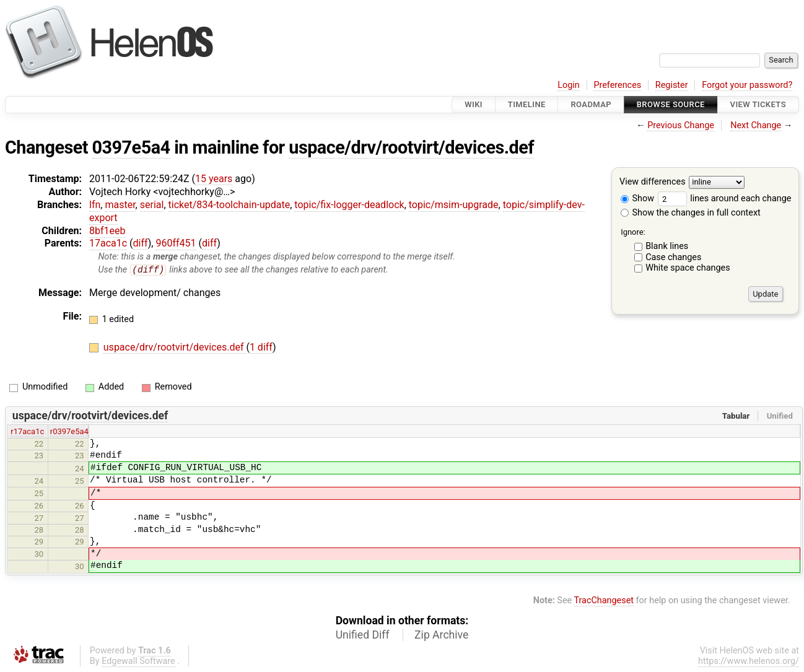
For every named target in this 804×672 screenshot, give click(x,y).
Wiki (474, 104)
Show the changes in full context (691, 213)
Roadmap (591, 104)
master (120, 205)
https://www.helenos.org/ (749, 662)
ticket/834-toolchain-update (229, 205)
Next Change (756, 125)
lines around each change (725, 199)
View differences (653, 182)
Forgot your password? (747, 85)
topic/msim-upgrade (454, 205)
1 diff (261, 348)
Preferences (617, 85)
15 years (214, 179)
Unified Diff (363, 635)
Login (569, 85)
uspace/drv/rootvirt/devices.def (411, 147)
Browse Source (671, 104)
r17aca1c (27, 432)
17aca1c (108, 243)
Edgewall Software (138, 662)
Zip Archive (441, 635)
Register (672, 85)
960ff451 (176, 243)
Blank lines (667, 246)
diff (141, 243)
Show (637, 199)
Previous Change (681, 125)
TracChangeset (604, 600)
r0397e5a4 (69, 432)
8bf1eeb (107, 231)
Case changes (673, 257)
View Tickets (758, 104)
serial (152, 205)
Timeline (527, 104)
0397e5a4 (131, 147)
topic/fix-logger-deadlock (349, 205)
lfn (95, 205)
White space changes (688, 268)
